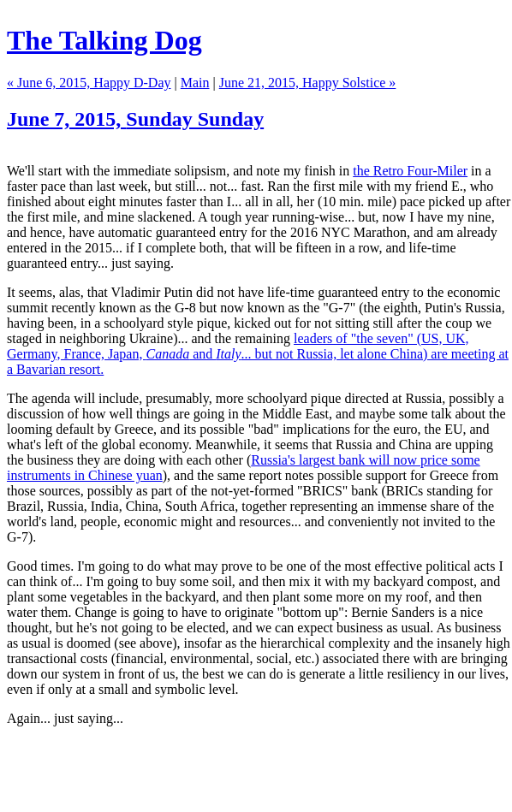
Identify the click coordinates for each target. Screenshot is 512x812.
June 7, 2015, (135, 119)
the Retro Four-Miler (410, 171)
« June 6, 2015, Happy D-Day (89, 83)
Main (195, 83)
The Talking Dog (104, 40)
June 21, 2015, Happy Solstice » (308, 83)
